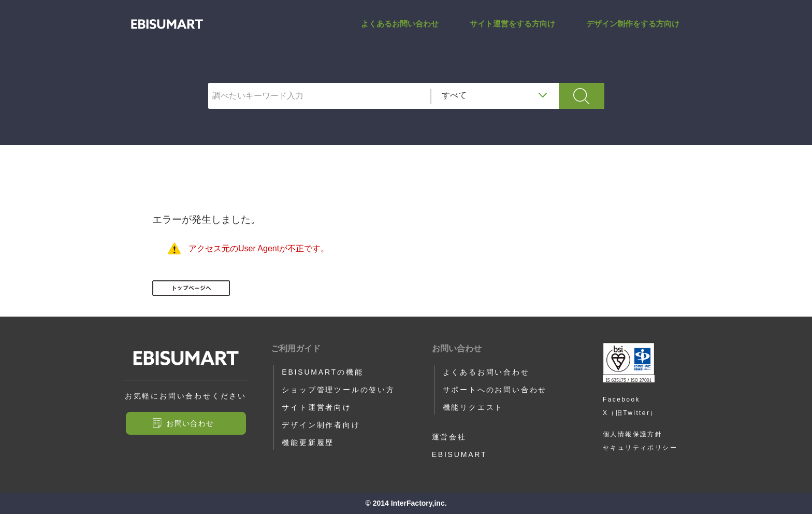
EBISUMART (460, 454)
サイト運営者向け (316, 407)
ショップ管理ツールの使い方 (338, 390)
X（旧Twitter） (630, 413)
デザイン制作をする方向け (633, 33)
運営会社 (449, 437)
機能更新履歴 (308, 442)
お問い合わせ (190, 423)
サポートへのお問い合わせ (495, 390)
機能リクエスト (473, 407)
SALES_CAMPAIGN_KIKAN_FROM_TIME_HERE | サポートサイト (167, 33)
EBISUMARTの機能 (322, 372)
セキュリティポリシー (640, 448)
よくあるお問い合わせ (400, 33)
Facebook (621, 399)
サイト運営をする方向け (512, 33)
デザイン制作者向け (321, 425)
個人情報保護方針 (633, 434)
